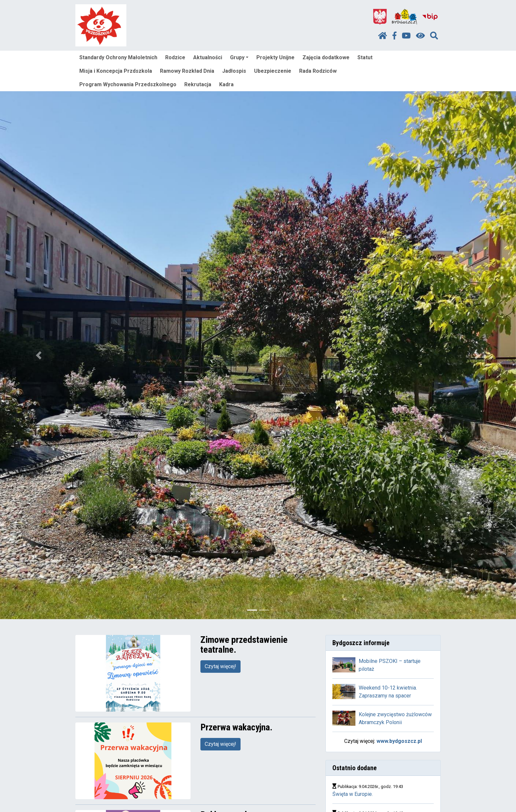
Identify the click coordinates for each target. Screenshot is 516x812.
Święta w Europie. (353, 794)
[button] (39, 355)
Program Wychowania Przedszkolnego (128, 84)
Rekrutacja (198, 84)
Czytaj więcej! (220, 666)
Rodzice (175, 57)
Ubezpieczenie (273, 71)
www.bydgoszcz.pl (399, 741)
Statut (365, 57)
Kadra (226, 84)
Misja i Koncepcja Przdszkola (116, 71)
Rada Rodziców (318, 71)
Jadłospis (234, 71)
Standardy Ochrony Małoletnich (118, 57)
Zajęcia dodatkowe (326, 57)
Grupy (239, 57)
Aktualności (208, 57)
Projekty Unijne (275, 57)
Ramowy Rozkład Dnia (187, 71)
